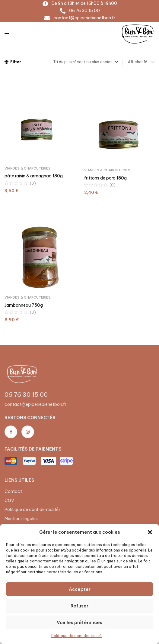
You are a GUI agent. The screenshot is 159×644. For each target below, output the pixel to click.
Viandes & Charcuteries (28, 168)
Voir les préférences (79, 622)
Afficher (135, 62)
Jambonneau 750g (24, 305)
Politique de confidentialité (76, 636)
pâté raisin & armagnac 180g (34, 176)
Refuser (79, 606)
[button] (150, 532)
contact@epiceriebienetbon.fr (35, 404)
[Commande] (86, 62)
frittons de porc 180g (105, 178)
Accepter (80, 589)
